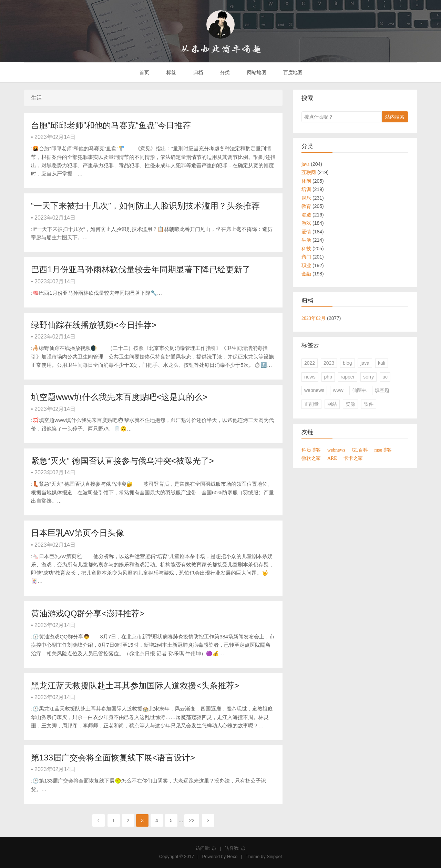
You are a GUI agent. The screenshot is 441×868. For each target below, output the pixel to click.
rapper (348, 377)
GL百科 (360, 450)
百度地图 (293, 72)
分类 (224, 72)
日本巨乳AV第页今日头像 (78, 533)
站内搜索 (395, 117)
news (310, 377)
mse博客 (383, 450)
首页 (144, 72)
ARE (332, 458)
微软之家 (311, 458)
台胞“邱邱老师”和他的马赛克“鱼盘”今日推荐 (111, 125)
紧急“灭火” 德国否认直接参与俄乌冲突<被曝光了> (122, 461)
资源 (350, 404)
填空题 (382, 390)
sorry (368, 377)
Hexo (232, 856)
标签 (171, 72)
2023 (329, 363)
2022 (310, 363)
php (328, 377)
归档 (197, 72)
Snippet (274, 856)
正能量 (311, 404)
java (365, 363)
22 (192, 820)
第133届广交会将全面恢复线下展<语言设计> (113, 758)
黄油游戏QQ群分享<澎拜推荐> (88, 613)
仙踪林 (359, 390)
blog (347, 363)
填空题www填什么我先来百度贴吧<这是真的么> (119, 397)
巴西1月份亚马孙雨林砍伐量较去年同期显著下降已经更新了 (141, 269)
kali (382, 363)
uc (385, 377)
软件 (369, 404)
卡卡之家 (353, 458)
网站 (332, 404)
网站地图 (256, 72)
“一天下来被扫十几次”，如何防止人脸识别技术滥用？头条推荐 (145, 206)
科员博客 (311, 450)
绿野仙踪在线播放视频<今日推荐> (94, 325)
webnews (314, 390)
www (338, 390)
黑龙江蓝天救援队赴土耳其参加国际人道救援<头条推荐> (135, 685)
